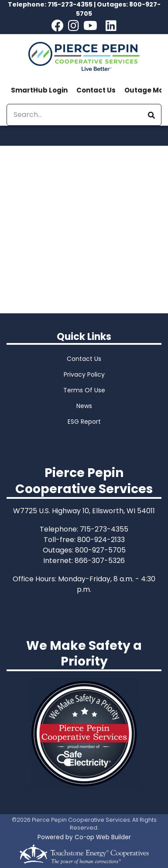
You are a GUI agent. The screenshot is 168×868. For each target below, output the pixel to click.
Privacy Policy (84, 374)
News (84, 406)
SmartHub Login (39, 90)
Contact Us (96, 90)
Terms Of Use (84, 390)
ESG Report (84, 422)
